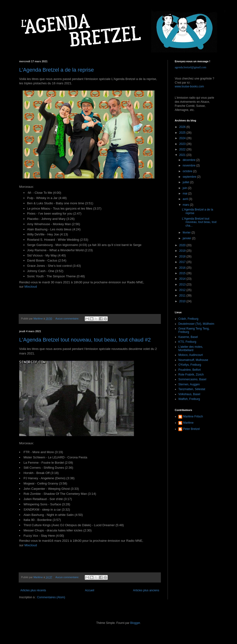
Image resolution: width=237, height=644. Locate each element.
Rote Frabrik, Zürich (191, 375)
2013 (183, 285)
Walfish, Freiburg (189, 399)
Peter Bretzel (191, 429)
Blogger (135, 623)
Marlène (188, 423)
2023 (183, 144)
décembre (189, 160)
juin (185, 188)
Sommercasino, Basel (192, 379)
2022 (183, 149)
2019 (183, 251)
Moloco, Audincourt (191, 355)
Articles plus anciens (146, 590)
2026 (183, 127)
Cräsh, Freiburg (188, 319)
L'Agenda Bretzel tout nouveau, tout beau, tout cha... (199, 222)
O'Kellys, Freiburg (190, 365)
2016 (183, 268)
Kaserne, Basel (188, 337)
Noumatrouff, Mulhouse (193, 360)
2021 (183, 155)
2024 (183, 138)
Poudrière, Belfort (189, 370)
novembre (189, 165)
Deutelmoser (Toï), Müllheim (196, 324)
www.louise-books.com (189, 86)
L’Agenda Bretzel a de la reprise (56, 70)
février (187, 233)
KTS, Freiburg (187, 342)
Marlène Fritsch (193, 416)
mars (186, 205)
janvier (187, 238)
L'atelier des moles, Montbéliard (191, 348)
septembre (190, 177)
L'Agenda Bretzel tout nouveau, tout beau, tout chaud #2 (85, 340)
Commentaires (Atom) (51, 597)
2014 (183, 279)
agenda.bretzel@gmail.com (191, 67)
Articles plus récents (33, 590)
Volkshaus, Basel (189, 394)
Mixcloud (31, 287)
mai (185, 194)
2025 (183, 133)
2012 (183, 290)
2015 (183, 273)
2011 (183, 296)
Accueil (90, 590)
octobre (188, 171)
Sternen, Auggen (189, 384)
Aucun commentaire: (68, 319)
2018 (183, 256)
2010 (183, 301)
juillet (186, 182)
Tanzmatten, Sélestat (192, 389)
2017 (183, 262)
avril (186, 199)
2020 (183, 245)
